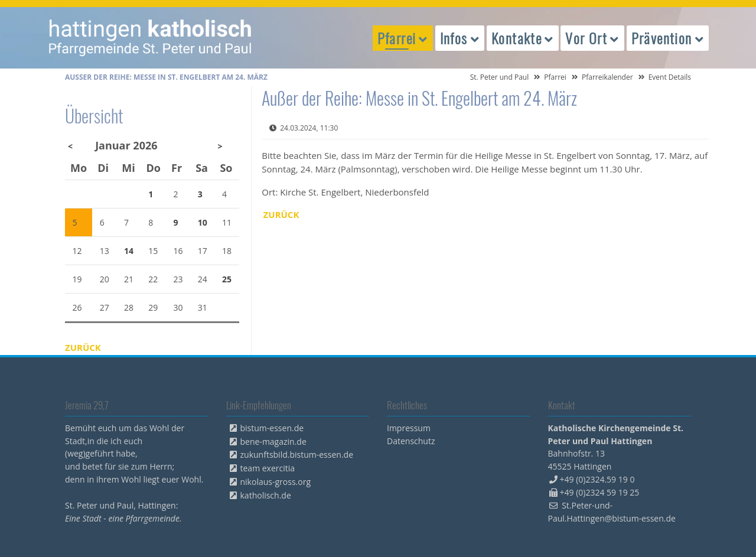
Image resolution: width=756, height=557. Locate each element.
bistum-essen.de (272, 428)
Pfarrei (555, 77)
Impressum (409, 428)
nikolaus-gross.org (276, 482)
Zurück (281, 214)
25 (227, 279)
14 (129, 251)
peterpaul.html (151, 38)
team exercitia (268, 468)
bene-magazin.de (273, 442)
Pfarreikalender (607, 77)
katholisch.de (266, 495)
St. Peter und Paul (500, 77)
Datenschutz (411, 441)
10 (203, 222)
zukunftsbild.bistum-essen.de (297, 455)
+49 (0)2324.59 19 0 (597, 479)
